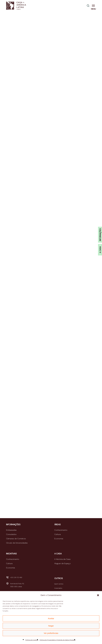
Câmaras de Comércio (16, 539)
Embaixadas (11, 530)
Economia (59, 539)
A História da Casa (62, 559)
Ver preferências (51, 633)
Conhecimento (61, 530)
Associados (58, 588)
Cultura (58, 534)
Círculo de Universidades (17, 543)
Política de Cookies (32, 640)
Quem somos (59, 584)
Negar (51, 626)
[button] (98, 595)
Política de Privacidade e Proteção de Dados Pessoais (58, 640)
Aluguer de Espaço (62, 563)
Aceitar (51, 618)
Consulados (11, 534)
